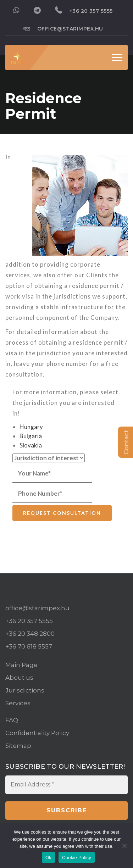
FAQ (12, 720)
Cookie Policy (77, 858)
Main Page (21, 665)
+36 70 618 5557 (29, 646)
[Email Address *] (66, 785)
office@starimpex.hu (63, 28)
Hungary (31, 427)
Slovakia (31, 445)
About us (19, 678)
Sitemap (18, 746)
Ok (48, 858)
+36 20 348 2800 (30, 634)
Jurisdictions (25, 690)
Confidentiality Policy (37, 733)
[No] (124, 846)
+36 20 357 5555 (84, 10)
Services (18, 703)
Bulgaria (31, 436)
